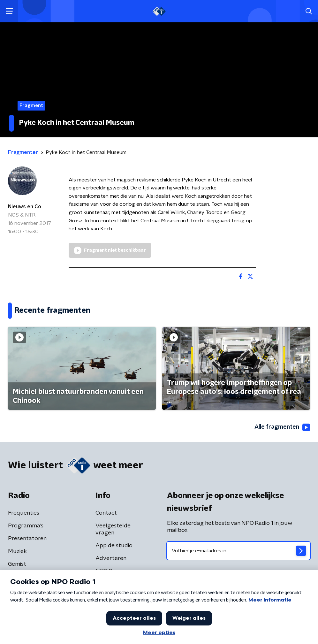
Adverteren (111, 558)
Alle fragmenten (282, 427)
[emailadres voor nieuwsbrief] (238, 551)
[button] (9, 11)
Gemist (17, 564)
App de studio (114, 546)
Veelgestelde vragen (113, 529)
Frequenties (24, 513)
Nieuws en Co (25, 207)
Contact (106, 513)
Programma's (26, 526)
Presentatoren (27, 539)
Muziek (17, 551)
